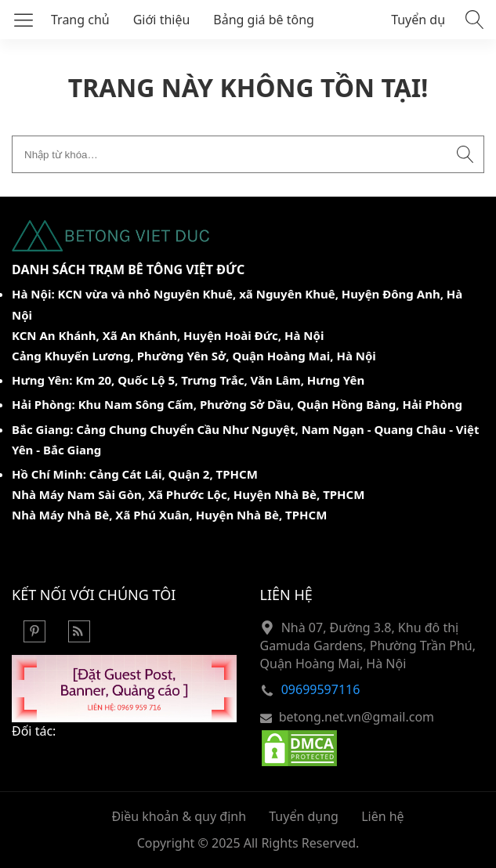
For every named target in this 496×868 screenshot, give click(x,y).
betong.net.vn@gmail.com (357, 717)
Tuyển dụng (426, 20)
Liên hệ (383, 816)
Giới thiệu (162, 20)
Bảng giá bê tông (264, 20)
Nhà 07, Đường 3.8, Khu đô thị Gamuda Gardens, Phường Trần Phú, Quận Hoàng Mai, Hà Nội (368, 646)
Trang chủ (80, 20)
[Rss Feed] (79, 638)
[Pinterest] (34, 638)
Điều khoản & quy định (179, 816)
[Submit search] (465, 154)
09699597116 (321, 689)
